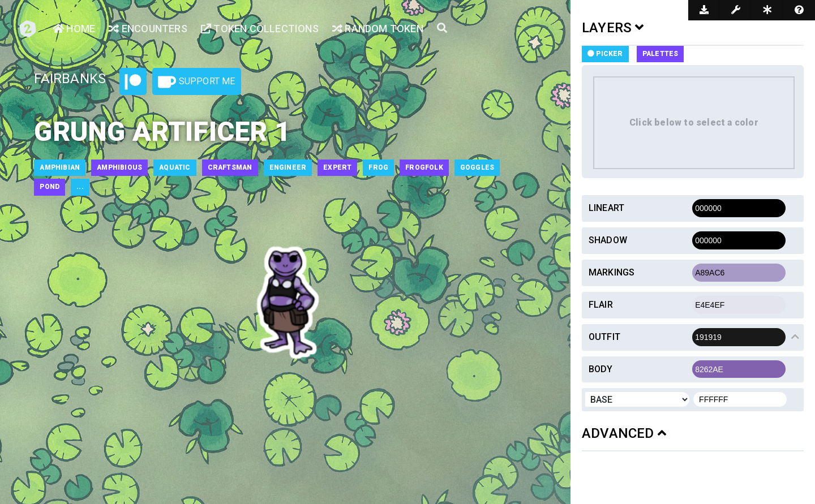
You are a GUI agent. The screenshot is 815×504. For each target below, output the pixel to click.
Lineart (606, 208)
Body (601, 369)
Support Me (196, 82)
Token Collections (260, 29)
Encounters (148, 29)
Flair (601, 305)
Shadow (608, 240)
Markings (612, 272)
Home (74, 29)
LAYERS (613, 28)
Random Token (378, 29)
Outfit (604, 337)
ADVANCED (624, 433)
